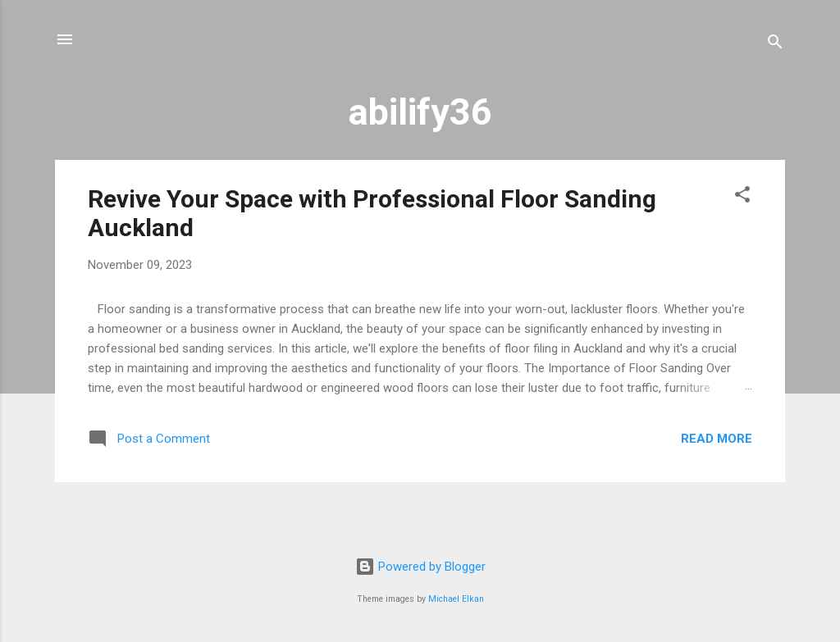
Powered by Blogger (420, 567)
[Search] (775, 45)
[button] (742, 197)
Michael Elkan (456, 599)
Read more (717, 439)
